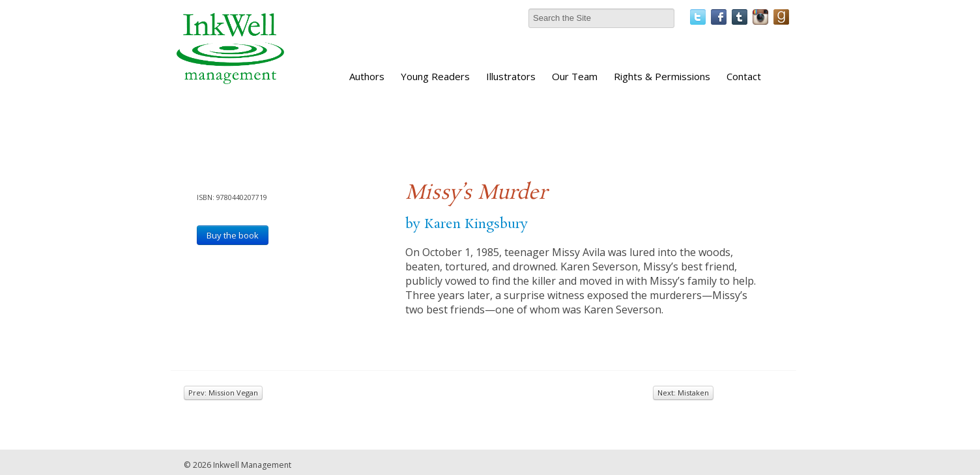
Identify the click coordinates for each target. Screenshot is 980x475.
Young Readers (435, 76)
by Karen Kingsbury (467, 224)
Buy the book (233, 235)
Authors (367, 76)
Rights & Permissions (662, 76)
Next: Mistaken (683, 393)
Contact (744, 76)
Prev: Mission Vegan (223, 393)
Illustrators (511, 76)
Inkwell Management (252, 465)
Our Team (575, 76)
